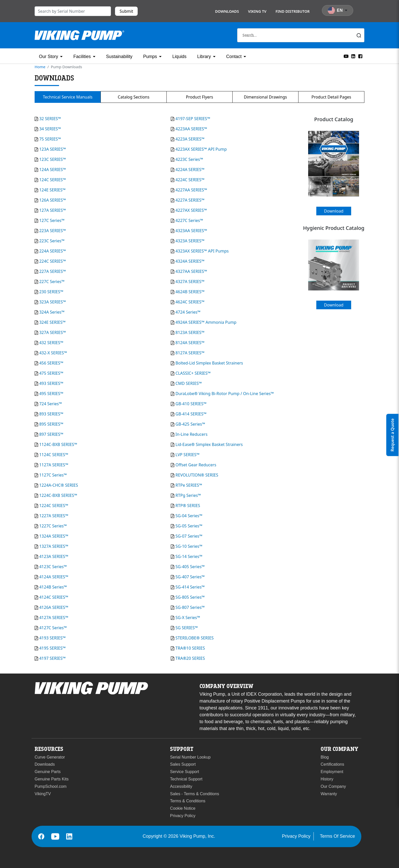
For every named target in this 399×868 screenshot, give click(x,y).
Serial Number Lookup (190, 757)
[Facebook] (360, 56)
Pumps (150, 57)
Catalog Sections (134, 97)
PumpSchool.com (51, 786)
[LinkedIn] (353, 56)
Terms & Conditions (188, 801)
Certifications (332, 764)
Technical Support (186, 779)
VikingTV (43, 794)
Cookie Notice (183, 808)
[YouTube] (346, 56)
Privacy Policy (183, 816)
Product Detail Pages (331, 97)
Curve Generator (50, 757)
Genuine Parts (48, 772)
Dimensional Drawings (265, 97)
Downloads (227, 11)
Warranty (329, 794)
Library (204, 57)
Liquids (179, 57)
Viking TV (257, 11)
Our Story (48, 57)
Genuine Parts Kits (52, 779)
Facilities (82, 57)
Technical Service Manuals (68, 97)
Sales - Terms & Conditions (195, 794)
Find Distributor (293, 11)
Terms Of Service (337, 836)
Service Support (184, 772)
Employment (332, 772)
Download (334, 211)
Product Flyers (200, 97)
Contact (234, 57)
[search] (73, 11)
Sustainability (119, 57)
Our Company (333, 786)
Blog (325, 757)
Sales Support (183, 764)
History (327, 779)
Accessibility (181, 786)
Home (40, 67)
